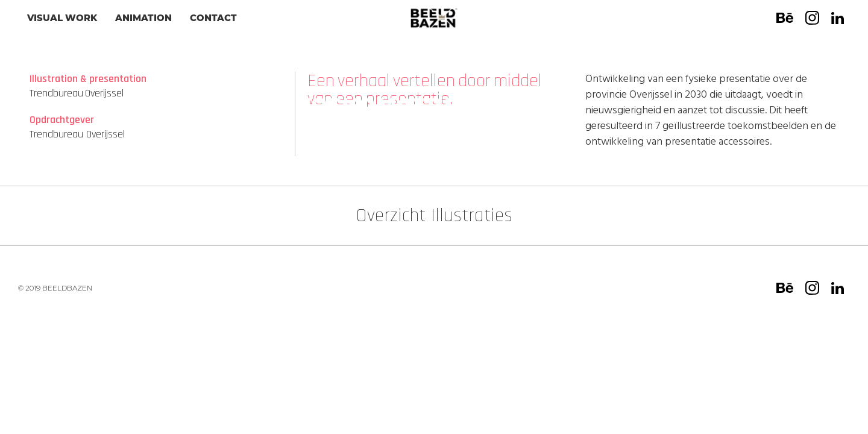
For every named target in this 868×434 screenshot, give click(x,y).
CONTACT (213, 18)
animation (143, 18)
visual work (62, 18)
